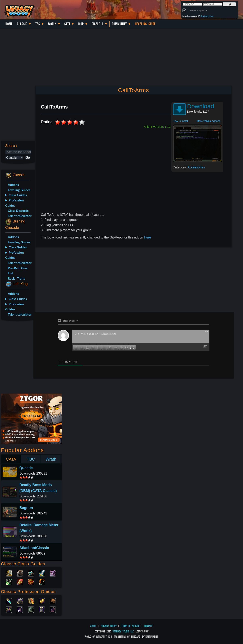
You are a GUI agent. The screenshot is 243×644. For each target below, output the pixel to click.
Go (28, 157)
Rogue (9, 581)
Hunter (42, 581)
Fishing (53, 609)
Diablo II (98, 24)
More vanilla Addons (209, 121)
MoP (81, 24)
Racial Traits (16, 278)
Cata (67, 24)
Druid (20, 573)
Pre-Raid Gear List (18, 271)
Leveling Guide (145, 24)
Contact (148, 626)
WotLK (52, 24)
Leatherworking (53, 601)
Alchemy (9, 601)
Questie (26, 468)
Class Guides (18, 195)
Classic (22, 24)
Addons (13, 185)
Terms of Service (130, 626)
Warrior (42, 573)
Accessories (196, 167)
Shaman (31, 581)
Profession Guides (15, 203)
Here (148, 237)
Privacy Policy (109, 626)
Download (201, 106)
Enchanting (31, 601)
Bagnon (26, 508)
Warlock (53, 573)
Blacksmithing (20, 601)
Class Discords (18, 210)
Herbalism (9, 609)
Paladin (9, 573)
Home (9, 24)
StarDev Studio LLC (123, 631)
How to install (181, 121)
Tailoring (42, 609)
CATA (11, 459)
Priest (31, 573)
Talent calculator (20, 216)
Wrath (51, 459)
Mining (20, 609)
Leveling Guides (19, 190)
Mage (20, 581)
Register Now (207, 16)
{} (127, 347)
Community (119, 24)
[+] (132, 347)
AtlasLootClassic (34, 548)
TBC (38, 24)
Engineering (42, 601)
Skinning (31, 609)
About (93, 626)
